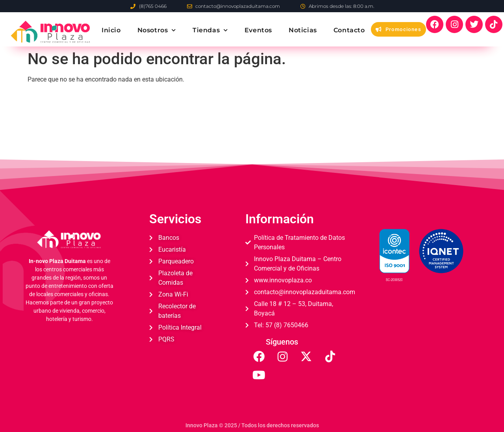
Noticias (303, 30)
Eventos (258, 30)
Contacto (349, 30)
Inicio (111, 30)
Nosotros (157, 30)
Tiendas (210, 30)
